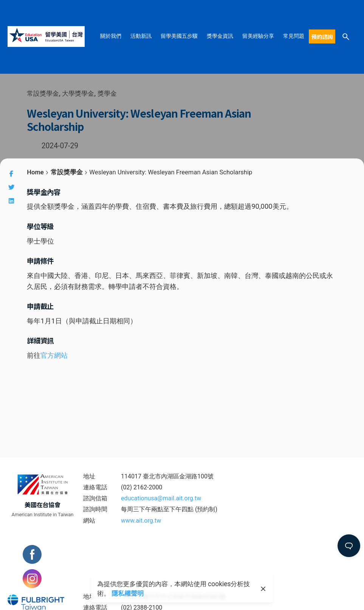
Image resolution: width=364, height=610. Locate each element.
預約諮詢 (322, 36)
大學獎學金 (78, 93)
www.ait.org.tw (141, 521)
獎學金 (107, 93)
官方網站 (54, 355)
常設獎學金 (43, 93)
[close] (263, 589)
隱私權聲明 (128, 593)
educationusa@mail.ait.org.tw (161, 498)
